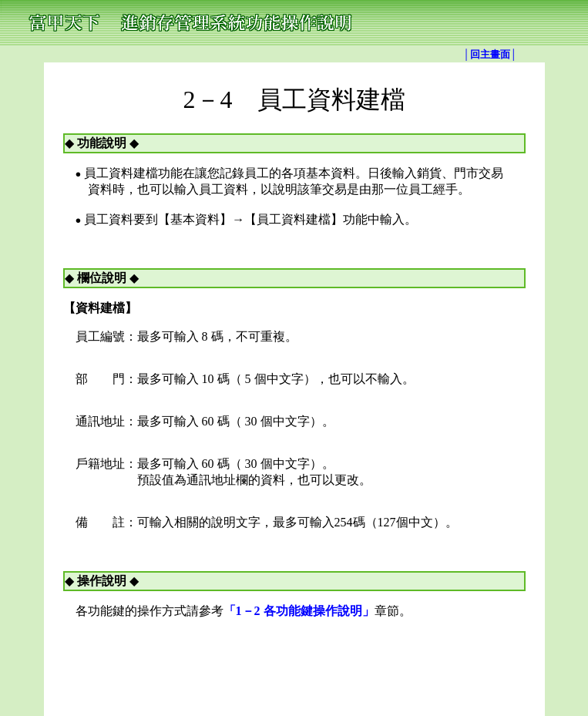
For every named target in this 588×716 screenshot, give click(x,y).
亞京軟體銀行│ (316, 653)
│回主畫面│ (490, 54)
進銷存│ (368, 653)
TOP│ (269, 653)
